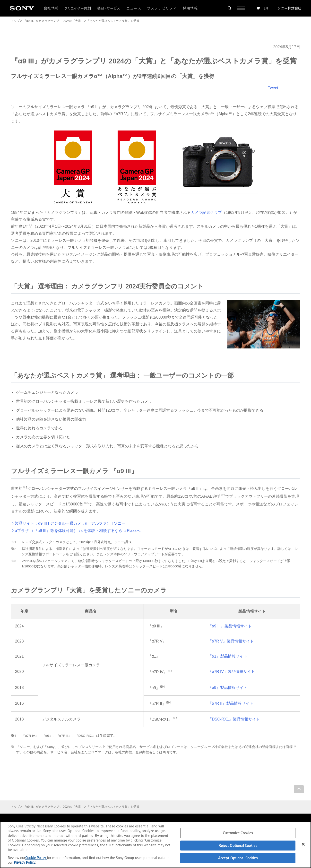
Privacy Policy (25, 862)
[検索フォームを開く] (230, 8)
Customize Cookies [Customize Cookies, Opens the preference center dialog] (238, 833)
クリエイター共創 (78, 8)
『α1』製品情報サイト (228, 656)
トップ (15, 21)
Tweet (273, 88)
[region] (155, 845)
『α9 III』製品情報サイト (230, 626)
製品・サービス (109, 8)
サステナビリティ (162, 8)
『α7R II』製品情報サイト (231, 703)
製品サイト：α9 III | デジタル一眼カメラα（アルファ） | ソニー (70, 523)
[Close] (303, 844)
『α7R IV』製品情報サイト (231, 672)
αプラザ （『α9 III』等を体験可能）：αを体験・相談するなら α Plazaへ (78, 531)
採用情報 (190, 8)
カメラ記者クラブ (206, 213)
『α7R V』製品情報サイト (231, 641)
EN (266, 8)
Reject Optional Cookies (238, 846)
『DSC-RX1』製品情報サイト (234, 719)
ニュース (134, 8)
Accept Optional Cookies (238, 858)
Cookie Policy (36, 858)
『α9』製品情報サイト (228, 688)
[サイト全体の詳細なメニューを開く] (241, 8)
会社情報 (51, 8)
